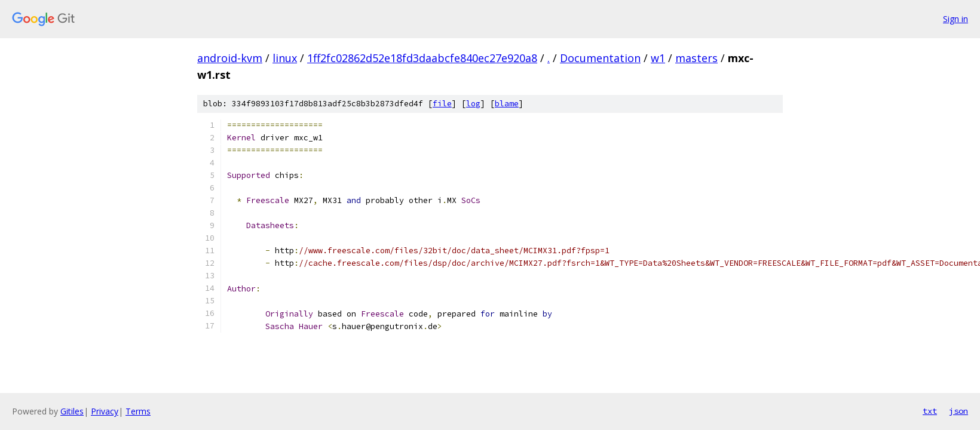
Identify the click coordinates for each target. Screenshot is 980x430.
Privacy (105, 411)
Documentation (600, 58)
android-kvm (230, 58)
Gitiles (72, 411)
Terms (138, 411)
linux (285, 58)
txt (930, 411)
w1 (658, 58)
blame (507, 104)
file (442, 104)
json (958, 411)
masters (696, 58)
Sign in (955, 19)
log (473, 104)
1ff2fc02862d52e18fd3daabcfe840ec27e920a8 (422, 58)
